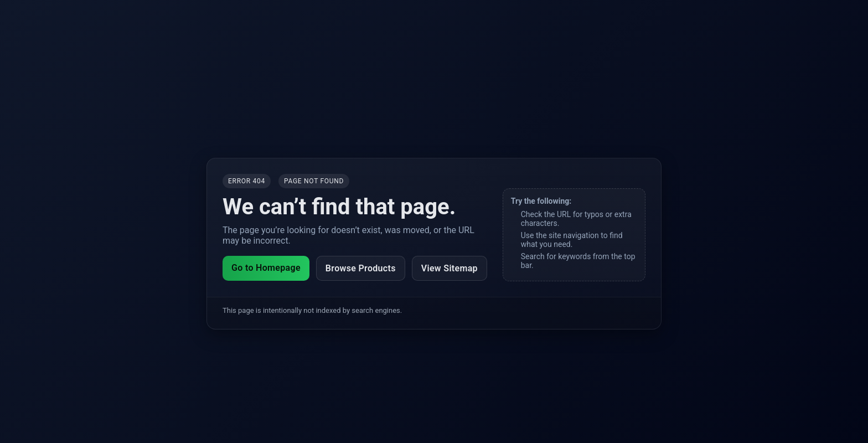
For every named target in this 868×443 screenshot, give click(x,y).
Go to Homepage (266, 268)
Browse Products (361, 268)
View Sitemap (449, 268)
